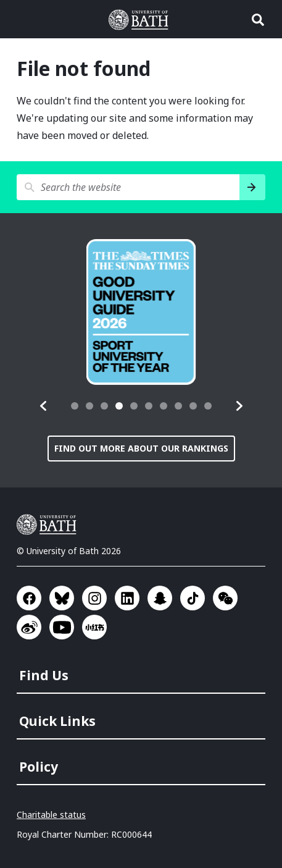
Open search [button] (258, 20)
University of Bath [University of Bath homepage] (141, 20)
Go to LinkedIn (127, 598)
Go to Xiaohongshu (94, 627)
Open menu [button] (24, 20)
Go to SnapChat (160, 598)
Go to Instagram (94, 598)
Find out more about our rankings (141, 448)
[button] (44, 406)
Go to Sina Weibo (29, 627)
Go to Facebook (29, 598)
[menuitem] (142, 672)
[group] (141, 312)
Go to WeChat (225, 598)
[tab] (75, 406)
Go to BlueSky (62, 598)
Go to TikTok (193, 598)
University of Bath (49, 525)
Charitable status (51, 815)
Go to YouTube (62, 627)
